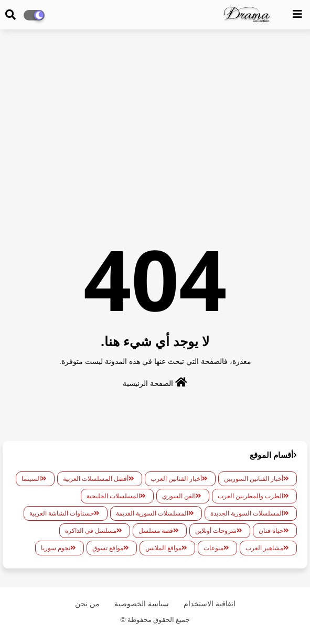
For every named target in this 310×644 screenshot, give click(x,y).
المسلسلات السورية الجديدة (247, 513)
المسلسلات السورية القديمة (152, 513)
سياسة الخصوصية (142, 603)
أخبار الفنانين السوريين (254, 479)
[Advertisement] (155, 113)
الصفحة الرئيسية (155, 383)
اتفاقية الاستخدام (210, 603)
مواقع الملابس (163, 548)
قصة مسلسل (156, 530)
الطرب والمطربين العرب (250, 496)
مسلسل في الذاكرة (91, 530)
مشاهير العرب (264, 548)
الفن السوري (179, 496)
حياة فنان (271, 530)
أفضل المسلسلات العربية (96, 479)
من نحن (87, 603)
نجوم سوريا (56, 548)
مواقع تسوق (108, 548)
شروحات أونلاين (216, 530)
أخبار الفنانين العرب (176, 479)
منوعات (213, 548)
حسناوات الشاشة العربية (62, 513)
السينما (31, 479)
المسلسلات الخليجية (113, 496)
